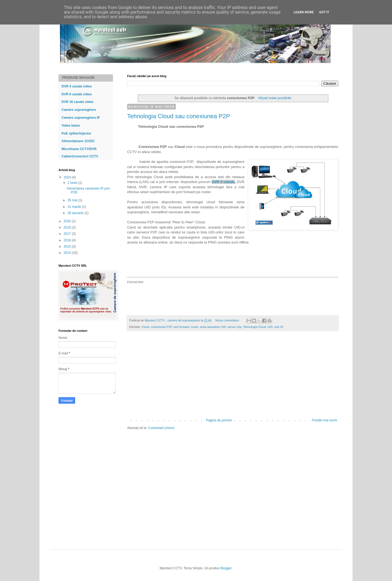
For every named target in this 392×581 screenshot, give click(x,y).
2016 (68, 240)
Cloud (145, 327)
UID (270, 327)
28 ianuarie (76, 213)
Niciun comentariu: (228, 320)
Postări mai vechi (325, 420)
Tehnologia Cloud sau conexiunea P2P (179, 116)
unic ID (279, 327)
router (195, 327)
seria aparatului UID (213, 327)
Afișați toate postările (274, 98)
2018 (68, 227)
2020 (68, 221)
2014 (68, 253)
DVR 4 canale (223, 182)
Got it (324, 12)
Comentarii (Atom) (161, 428)
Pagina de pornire (219, 420)
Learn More (304, 12)
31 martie (75, 207)
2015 (68, 247)
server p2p (235, 327)
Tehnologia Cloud (254, 327)
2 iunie (73, 183)
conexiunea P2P (161, 327)
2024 (68, 177)
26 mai (73, 200)
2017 (68, 234)
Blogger (226, 568)
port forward (181, 327)
